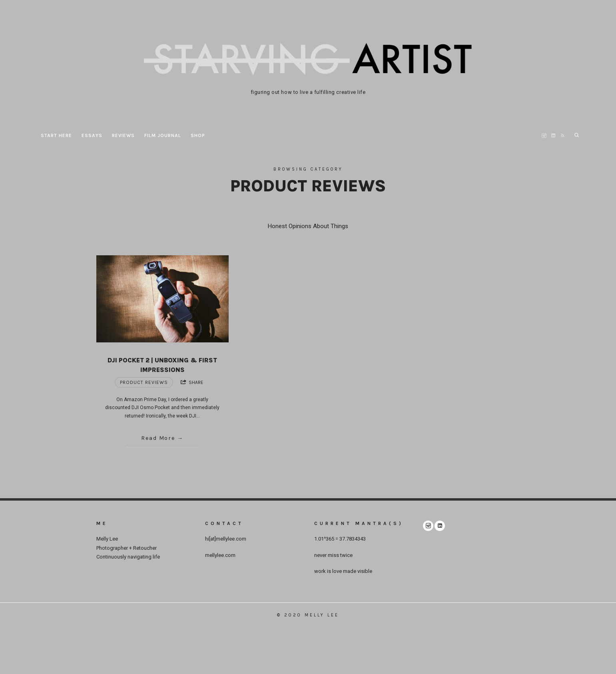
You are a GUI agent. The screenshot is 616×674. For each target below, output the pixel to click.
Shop (198, 135)
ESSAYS (92, 135)
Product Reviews (144, 382)
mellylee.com (220, 555)
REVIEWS (123, 135)
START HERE (56, 135)
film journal (163, 135)
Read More (158, 438)
